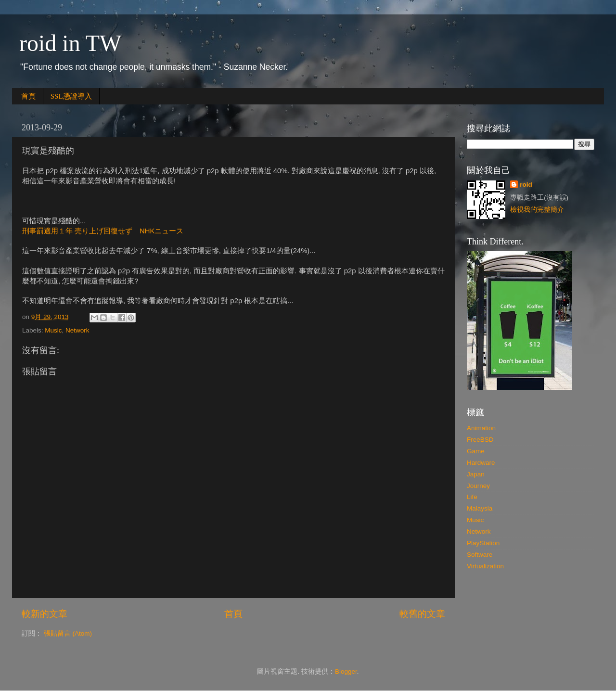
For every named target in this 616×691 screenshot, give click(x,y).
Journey (478, 486)
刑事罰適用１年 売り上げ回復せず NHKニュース (103, 231)
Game (476, 451)
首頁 (28, 96)
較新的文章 (45, 614)
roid (526, 185)
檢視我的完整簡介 (537, 210)
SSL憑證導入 (71, 96)
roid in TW (70, 43)
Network (77, 330)
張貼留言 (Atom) (68, 633)
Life (472, 497)
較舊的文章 (422, 614)
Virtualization (485, 566)
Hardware (481, 463)
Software (480, 555)
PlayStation (483, 543)
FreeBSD (480, 440)
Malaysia (480, 508)
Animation (481, 428)
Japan (476, 474)
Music (53, 330)
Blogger (346, 672)
